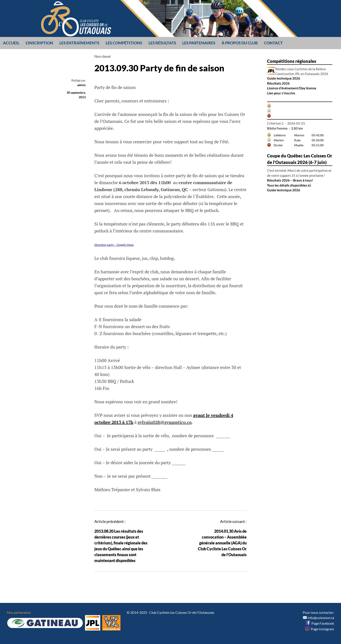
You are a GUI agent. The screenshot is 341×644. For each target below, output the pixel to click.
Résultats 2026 (278, 83)
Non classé (102, 56)
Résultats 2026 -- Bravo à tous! (290, 180)
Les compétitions (124, 43)
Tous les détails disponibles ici (289, 185)
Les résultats (162, 43)
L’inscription (39, 43)
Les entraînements (79, 43)
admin (81, 85)
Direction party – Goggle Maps (114, 245)
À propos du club (240, 43)
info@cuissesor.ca (321, 618)
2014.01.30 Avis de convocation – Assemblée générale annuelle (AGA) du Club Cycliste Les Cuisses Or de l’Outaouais (222, 543)
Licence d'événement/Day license (292, 88)
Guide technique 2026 (284, 78)
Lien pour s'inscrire (281, 93)
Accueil (11, 43)
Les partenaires (199, 43)
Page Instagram (320, 629)
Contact (273, 43)
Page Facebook (320, 623)
